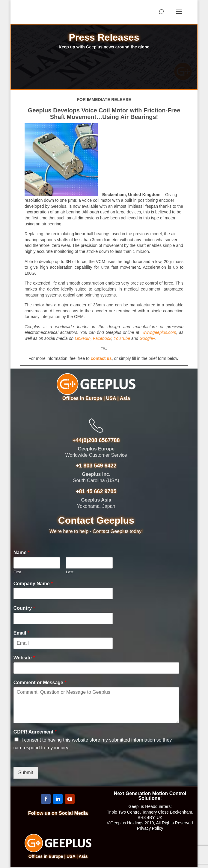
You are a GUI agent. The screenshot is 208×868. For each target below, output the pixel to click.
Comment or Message (40, 683)
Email (21, 633)
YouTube (122, 338)
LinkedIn (83, 338)
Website (24, 658)
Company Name (33, 584)
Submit (26, 773)
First (17, 572)
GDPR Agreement (35, 732)
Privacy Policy (150, 828)
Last (70, 572)
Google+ (147, 338)
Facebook (102, 338)
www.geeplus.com (159, 332)
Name (22, 553)
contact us (101, 358)
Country (24, 608)
